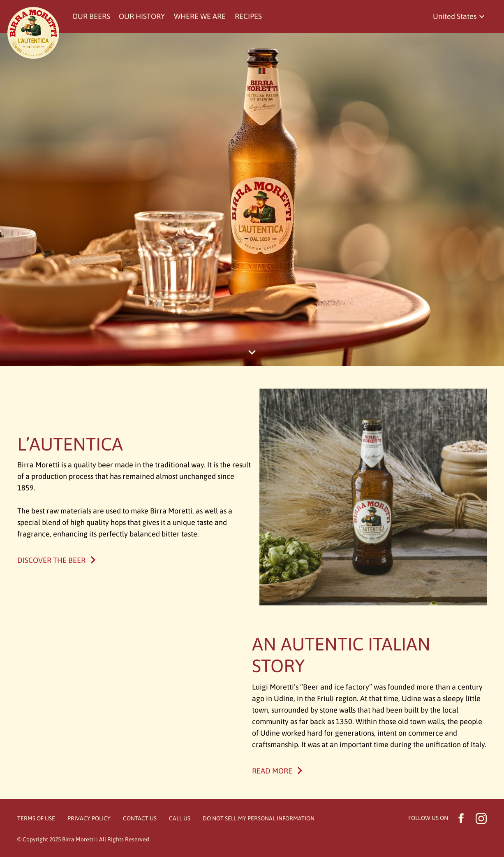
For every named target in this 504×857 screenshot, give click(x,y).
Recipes (248, 16)
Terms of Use (36, 818)
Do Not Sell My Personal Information (259, 818)
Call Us (180, 818)
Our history (142, 16)
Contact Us (140, 818)
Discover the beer (51, 560)
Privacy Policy (89, 818)
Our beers (91, 16)
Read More (272, 771)
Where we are (200, 16)
